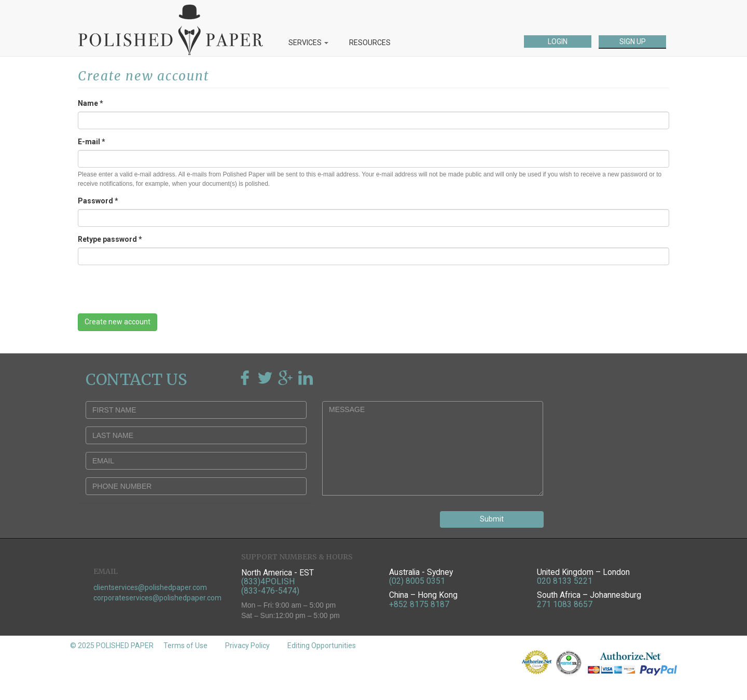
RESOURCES (370, 43)
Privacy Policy (247, 646)
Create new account (117, 322)
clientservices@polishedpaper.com (150, 587)
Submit (492, 519)
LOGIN (558, 42)
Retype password (110, 239)
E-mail (92, 142)
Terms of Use (185, 646)
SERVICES (308, 43)
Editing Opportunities (322, 646)
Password (98, 201)
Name (91, 103)
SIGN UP (633, 42)
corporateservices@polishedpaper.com (157, 598)
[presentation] (157, 293)
